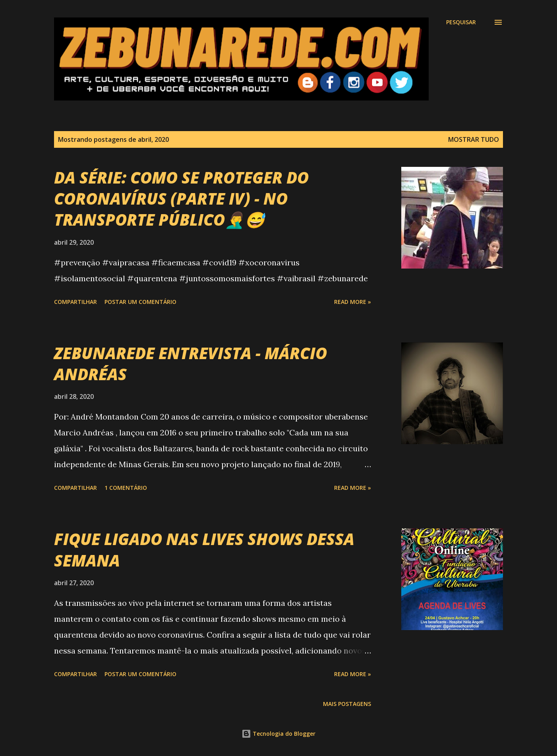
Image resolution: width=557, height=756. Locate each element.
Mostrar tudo (474, 139)
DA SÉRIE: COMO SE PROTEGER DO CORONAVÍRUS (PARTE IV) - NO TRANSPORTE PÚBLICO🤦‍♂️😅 (181, 199)
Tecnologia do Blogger (278, 734)
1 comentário (126, 488)
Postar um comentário (140, 302)
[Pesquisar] (461, 22)
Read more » (353, 302)
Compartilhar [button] (75, 302)
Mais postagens (347, 704)
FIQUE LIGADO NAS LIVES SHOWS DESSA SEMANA (204, 549)
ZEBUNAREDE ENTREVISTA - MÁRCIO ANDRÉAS (191, 363)
